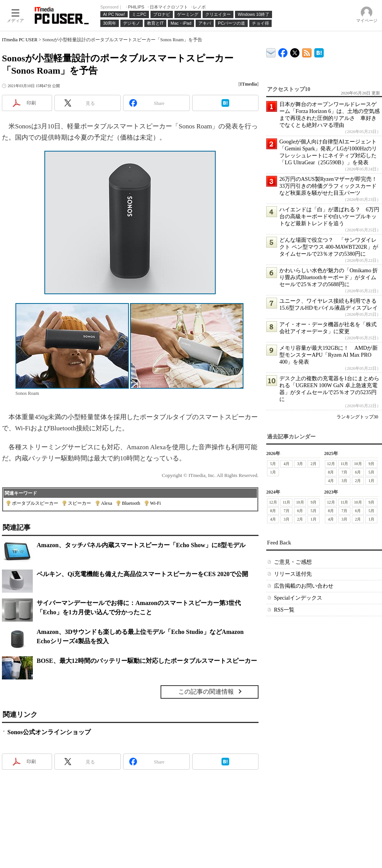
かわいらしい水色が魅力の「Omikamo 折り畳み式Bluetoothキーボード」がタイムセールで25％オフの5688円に (329, 277)
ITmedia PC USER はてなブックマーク (319, 51)
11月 (345, 464)
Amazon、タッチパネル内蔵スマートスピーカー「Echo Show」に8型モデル (141, 545)
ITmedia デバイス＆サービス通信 (271, 51)
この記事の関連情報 (206, 692)
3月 (300, 464)
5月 (273, 464)
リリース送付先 (293, 574)
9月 (371, 464)
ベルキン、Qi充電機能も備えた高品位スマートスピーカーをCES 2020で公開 (142, 574)
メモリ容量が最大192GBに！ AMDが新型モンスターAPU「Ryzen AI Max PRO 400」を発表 (329, 355)
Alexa (107, 503)
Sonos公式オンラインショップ (49, 732)
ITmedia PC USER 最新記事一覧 (307, 51)
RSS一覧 (284, 610)
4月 (286, 464)
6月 (358, 472)
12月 (331, 464)
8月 (331, 472)
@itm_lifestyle (295, 51)
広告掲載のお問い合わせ (304, 586)
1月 (273, 472)
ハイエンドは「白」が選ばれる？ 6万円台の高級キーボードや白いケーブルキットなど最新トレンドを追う (329, 217)
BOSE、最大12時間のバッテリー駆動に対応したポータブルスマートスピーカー (147, 661)
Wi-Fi (156, 503)
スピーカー (79, 503)
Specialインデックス (298, 598)
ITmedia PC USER (20, 40)
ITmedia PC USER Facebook (283, 51)
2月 (314, 464)
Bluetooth (131, 503)
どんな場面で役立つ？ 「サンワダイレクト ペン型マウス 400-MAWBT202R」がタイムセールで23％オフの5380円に (329, 247)
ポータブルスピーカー (35, 503)
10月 (358, 464)
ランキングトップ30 (357, 417)
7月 (344, 472)
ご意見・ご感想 (293, 562)
